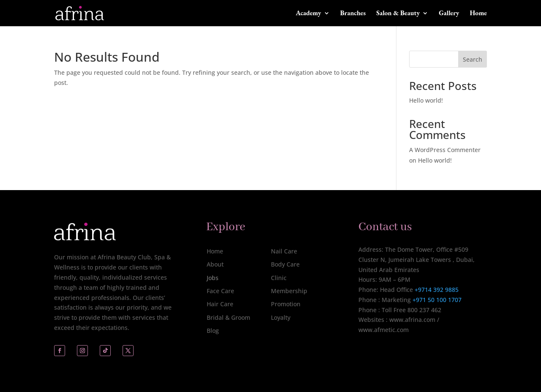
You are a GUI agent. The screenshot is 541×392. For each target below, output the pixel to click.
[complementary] (480, 346)
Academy (309, 14)
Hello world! (426, 100)
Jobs (213, 278)
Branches (353, 14)
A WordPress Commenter (445, 150)
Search (473, 59)
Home (478, 14)
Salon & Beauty (398, 14)
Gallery (449, 14)
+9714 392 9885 (437, 290)
